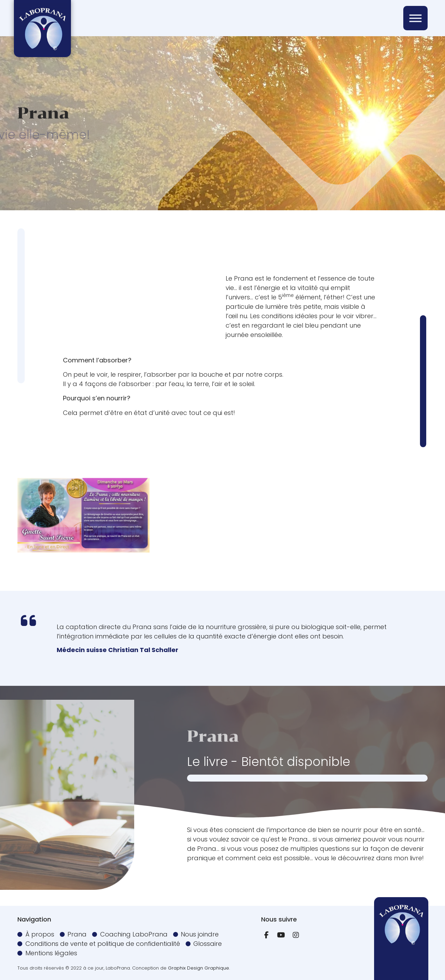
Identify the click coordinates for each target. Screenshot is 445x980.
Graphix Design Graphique (199, 968)
